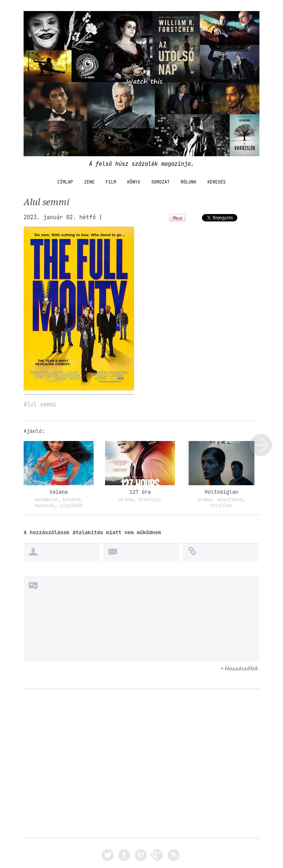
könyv (134, 182)
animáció (46, 499)
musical (45, 505)
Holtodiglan (221, 492)
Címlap (65, 182)
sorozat (160, 182)
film (111, 182)
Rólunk (188, 182)
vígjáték (71, 505)
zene (89, 182)
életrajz (150, 499)
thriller (221, 505)
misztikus (230, 499)
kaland (71, 499)
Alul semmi (261, 445)
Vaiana (59, 492)
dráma (126, 499)
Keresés (217, 182)
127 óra (140, 492)
